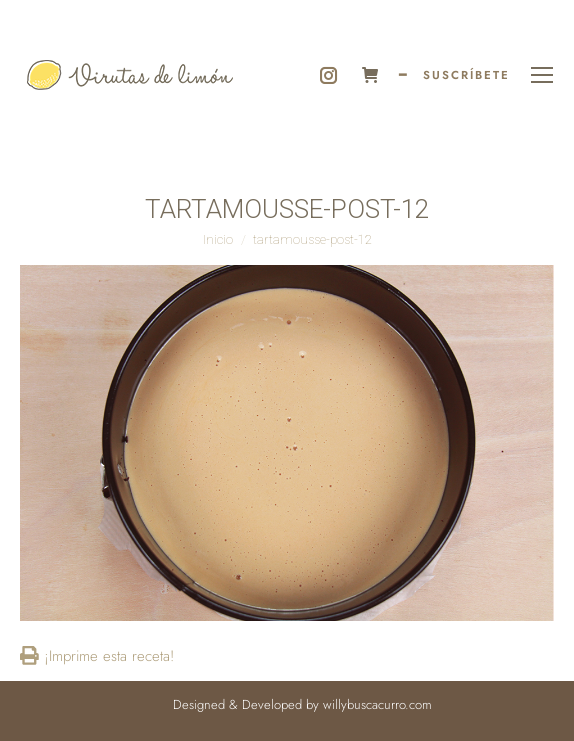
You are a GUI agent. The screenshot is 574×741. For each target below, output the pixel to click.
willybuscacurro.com (377, 704)
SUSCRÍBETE (466, 75)
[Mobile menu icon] (542, 75)
